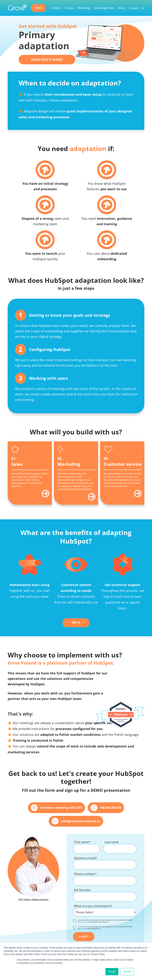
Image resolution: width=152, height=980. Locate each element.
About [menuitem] (122, 8)
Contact (134, 8)
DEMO (39, 8)
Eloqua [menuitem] (69, 8)
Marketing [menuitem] (84, 8)
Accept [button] (112, 972)
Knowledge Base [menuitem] (104, 8)
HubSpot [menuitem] (56, 8)
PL (143, 8)
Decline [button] (127, 972)
